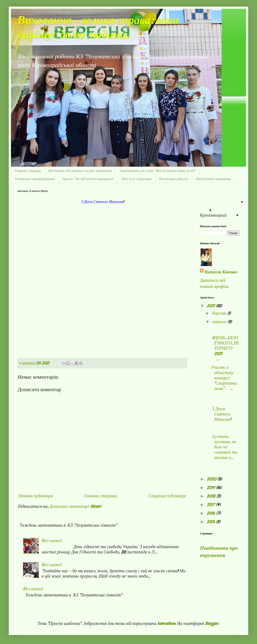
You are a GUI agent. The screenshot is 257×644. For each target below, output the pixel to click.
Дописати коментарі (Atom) (75, 506)
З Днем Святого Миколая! (221, 414)
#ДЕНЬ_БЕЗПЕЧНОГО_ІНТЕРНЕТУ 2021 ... (225, 348)
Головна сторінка (101, 496)
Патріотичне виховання (213, 179)
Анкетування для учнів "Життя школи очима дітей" (157, 171)
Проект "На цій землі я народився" (88, 179)
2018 (212, 496)
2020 (212, 479)
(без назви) (51, 541)
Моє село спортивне (137, 179)
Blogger (212, 623)
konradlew (166, 623)
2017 (211, 505)
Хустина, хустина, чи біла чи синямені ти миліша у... (224, 447)
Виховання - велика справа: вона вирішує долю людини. (98, 28)
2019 (211, 487)
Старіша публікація (167, 496)
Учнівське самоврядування (35, 179)
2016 (211, 513)
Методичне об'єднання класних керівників (80, 171)
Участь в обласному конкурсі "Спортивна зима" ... (224, 378)
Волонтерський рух (174, 179)
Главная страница (28, 171)
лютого (220, 322)
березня (220, 313)
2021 (211, 306)
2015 (211, 522)
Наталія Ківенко (221, 272)
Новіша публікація (36, 496)
